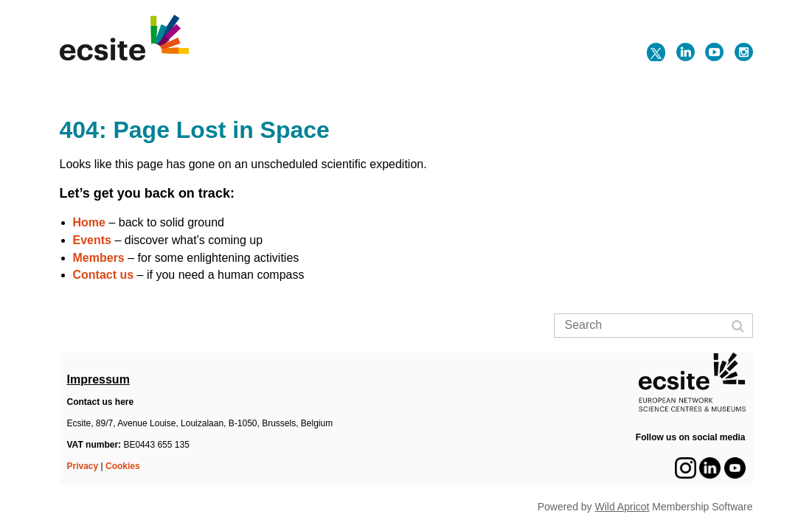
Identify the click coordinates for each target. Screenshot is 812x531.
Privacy (83, 466)
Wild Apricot (622, 507)
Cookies (123, 466)
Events (92, 240)
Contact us (104, 275)
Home (89, 222)
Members (99, 258)
